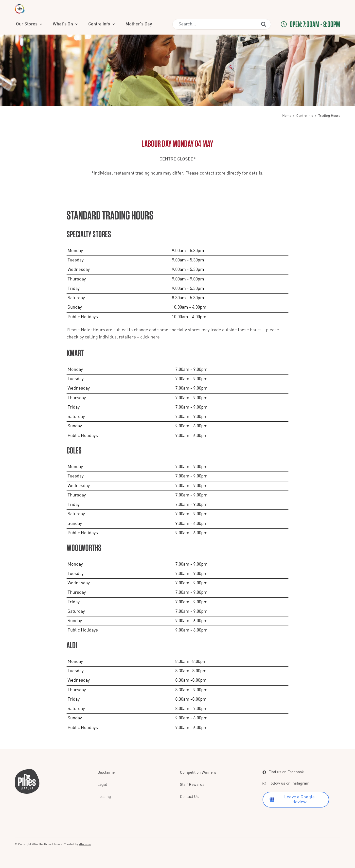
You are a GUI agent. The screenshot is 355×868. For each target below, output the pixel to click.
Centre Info (150, 24)
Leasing (104, 797)
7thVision (85, 845)
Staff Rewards (192, 785)
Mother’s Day (187, 24)
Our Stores (78, 24)
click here (150, 337)
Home (287, 116)
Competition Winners (198, 773)
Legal (102, 785)
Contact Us (189, 797)
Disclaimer (107, 773)
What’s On (114, 24)
